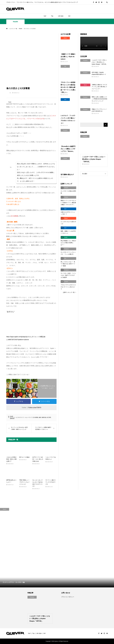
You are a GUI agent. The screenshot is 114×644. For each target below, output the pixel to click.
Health (15, 22)
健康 (40, 417)
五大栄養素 (35, 417)
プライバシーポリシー (68, 597)
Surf (45, 16)
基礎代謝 (44, 417)
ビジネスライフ (20, 417)
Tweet (10, 102)
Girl (69, 16)
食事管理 (12, 419)
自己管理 (49, 417)
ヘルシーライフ (28, 417)
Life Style (61, 16)
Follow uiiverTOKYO (35, 408)
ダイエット (13, 417)
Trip (52, 16)
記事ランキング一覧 (69, 292)
